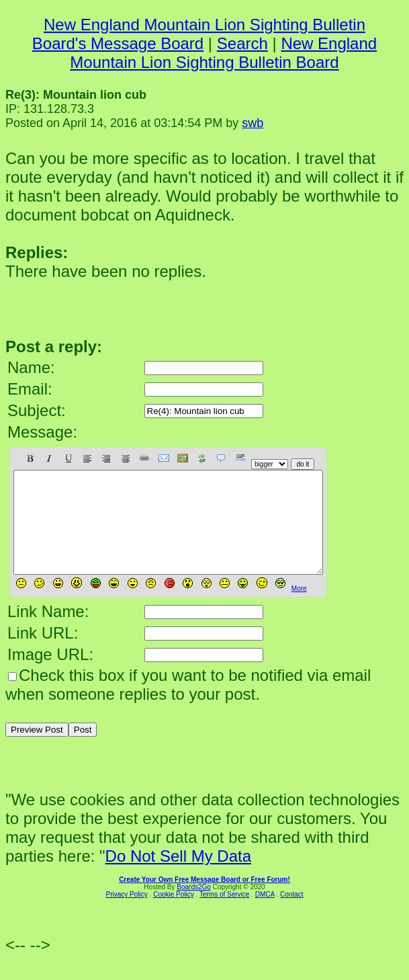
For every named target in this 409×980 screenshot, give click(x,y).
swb (253, 123)
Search (242, 43)
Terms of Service (224, 914)
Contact (291, 914)
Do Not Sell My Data (178, 876)
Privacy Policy (127, 914)
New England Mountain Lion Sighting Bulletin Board (223, 53)
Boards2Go (194, 907)
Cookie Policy (174, 914)
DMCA (265, 914)
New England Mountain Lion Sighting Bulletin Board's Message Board (199, 34)
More (299, 609)
